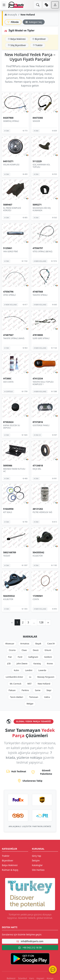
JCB (9, 663)
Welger (30, 704)
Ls (30, 677)
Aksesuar (10, 644)
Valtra (47, 697)
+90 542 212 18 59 (30, 948)
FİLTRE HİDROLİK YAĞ (42, 512)
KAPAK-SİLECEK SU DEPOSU (12, 427)
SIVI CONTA (8, 382)
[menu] (4, 5)
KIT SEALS (8, 512)
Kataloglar (37, 865)
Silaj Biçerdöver (17, 45)
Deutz (36, 650)
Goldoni (48, 657)
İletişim (36, 861)
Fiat (10, 657)
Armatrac (25, 644)
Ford (20, 657)
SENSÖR (36, 121)
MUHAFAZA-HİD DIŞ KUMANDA (42, 209)
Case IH (51, 644)
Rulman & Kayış (10, 870)
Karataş (37, 663)
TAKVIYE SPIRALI (40, 295)
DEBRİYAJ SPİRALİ (11, 121)
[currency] (46, 5)
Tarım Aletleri (17, 697)
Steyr (49, 690)
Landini (29, 670)
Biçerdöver (39, 39)
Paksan (12, 690)
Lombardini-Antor (14, 677)
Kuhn (16, 670)
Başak (38, 644)
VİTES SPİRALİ (9, 295)
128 (41, 622)
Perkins (25, 690)
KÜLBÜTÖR (38, 556)
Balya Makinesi (17, 39)
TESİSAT (7, 556)
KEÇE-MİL (37, 469)
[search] (38, 5)
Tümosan (34, 697)
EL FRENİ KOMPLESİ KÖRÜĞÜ (12, 209)
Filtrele (13, 22)
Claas (24, 650)
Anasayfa (11, 15)
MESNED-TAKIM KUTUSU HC (14, 470)
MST (29, 684)
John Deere (22, 663)
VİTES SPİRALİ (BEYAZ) (42, 251)
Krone (50, 663)
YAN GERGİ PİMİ (10, 251)
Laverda (42, 670)
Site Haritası (38, 870)
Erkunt (48, 650)
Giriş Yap (37, 856)
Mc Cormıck (16, 684)
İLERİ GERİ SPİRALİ (41, 338)
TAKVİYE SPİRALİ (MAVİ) (14, 338)
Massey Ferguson (46, 677)
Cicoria (12, 650)
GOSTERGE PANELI (41, 425)
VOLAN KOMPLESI (11, 164)
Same (38, 690)
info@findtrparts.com (30, 941)
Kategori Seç (34, 22)
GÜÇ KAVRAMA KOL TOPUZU (41, 166)
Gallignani (33, 657)
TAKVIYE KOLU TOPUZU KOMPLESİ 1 (43, 383)
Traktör (38, 45)
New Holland (44, 684)
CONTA (36, 599)
